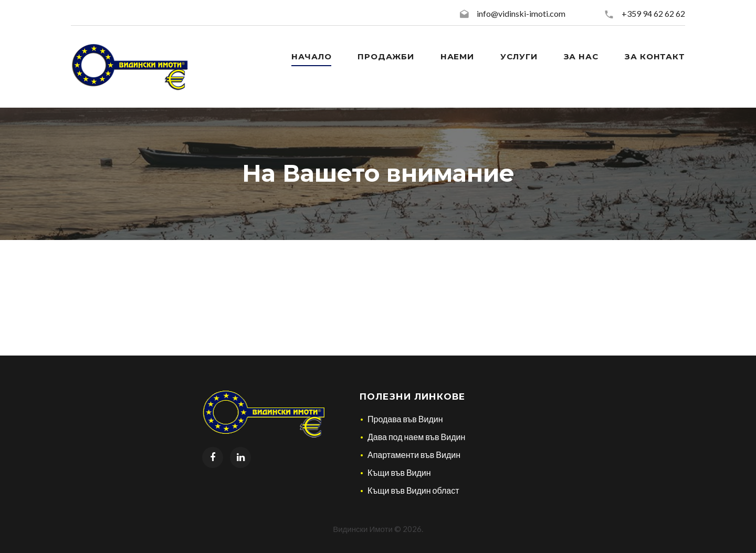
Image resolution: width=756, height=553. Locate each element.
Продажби (386, 56)
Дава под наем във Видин (416, 437)
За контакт (655, 56)
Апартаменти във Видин (414, 455)
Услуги (519, 56)
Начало (311, 56)
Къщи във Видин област (413, 490)
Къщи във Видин (399, 472)
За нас (581, 56)
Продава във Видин (405, 419)
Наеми (458, 56)
